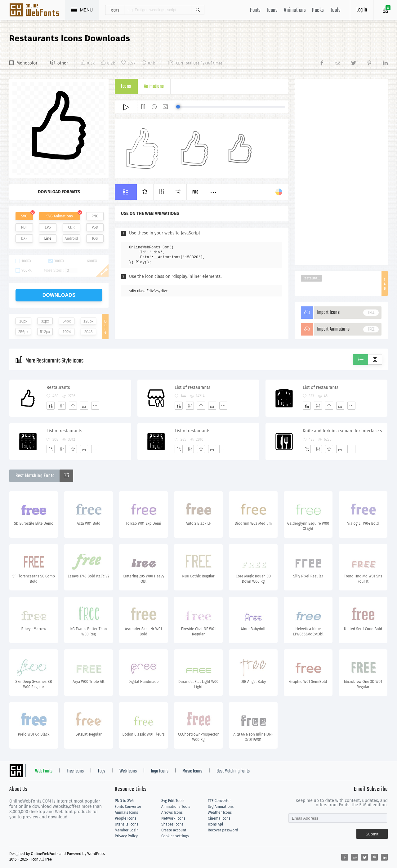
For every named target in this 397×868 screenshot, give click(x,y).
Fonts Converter (128, 807)
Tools (336, 10)
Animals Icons (126, 812)
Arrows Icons (172, 812)
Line (48, 238)
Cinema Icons (219, 818)
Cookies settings (175, 836)
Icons (272, 10)
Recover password (223, 830)
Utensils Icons (127, 824)
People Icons (125, 818)
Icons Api (215, 824)
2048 (89, 332)
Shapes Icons (172, 824)
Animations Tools (176, 807)
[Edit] (62, 406)
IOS (95, 238)
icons (115, 10)
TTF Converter (219, 801)
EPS (48, 227)
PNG (95, 216)
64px (67, 321)
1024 (67, 332)
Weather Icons (220, 812)
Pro (195, 192)
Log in (362, 10)
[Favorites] (73, 406)
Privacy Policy (126, 836)
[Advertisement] (341, 172)
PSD (95, 227)
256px (23, 332)
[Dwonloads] (84, 406)
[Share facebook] (324, 63)
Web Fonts (44, 771)
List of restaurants (192, 387)
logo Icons (160, 771)
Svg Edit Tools (173, 801)
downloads (59, 295)
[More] (95, 406)
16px (23, 321)
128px (89, 321)
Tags (101, 771)
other (63, 63)
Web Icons (128, 771)
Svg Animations (221, 807)
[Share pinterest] (369, 63)
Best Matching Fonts (233, 771)
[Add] (51, 406)
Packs (318, 10)
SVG (24, 216)
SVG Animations (59, 216)
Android (71, 238)
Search (198, 10)
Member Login (127, 830)
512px (45, 332)
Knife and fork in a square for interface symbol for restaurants (345, 431)
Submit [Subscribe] (372, 834)
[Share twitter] (353, 63)
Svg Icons (37, 11)
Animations (295, 10)
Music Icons (192, 771)
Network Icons (173, 818)
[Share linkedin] (382, 63)
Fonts (255, 10)
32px (45, 321)
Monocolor (27, 63)
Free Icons (75, 771)
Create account (174, 830)
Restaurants (312, 278)
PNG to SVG (124, 801)
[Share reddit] (337, 63)
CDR (71, 227)
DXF (24, 238)
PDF (24, 227)
